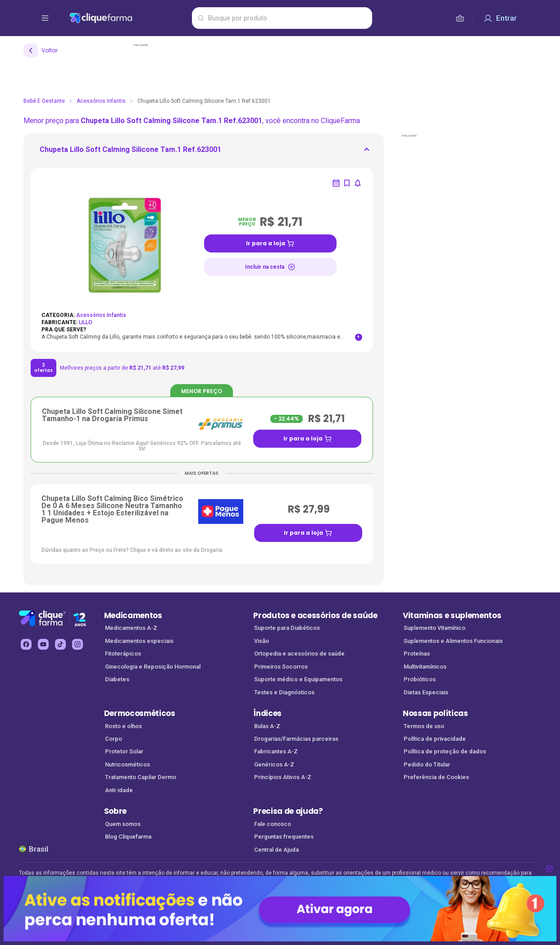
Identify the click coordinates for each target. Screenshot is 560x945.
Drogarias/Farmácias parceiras (296, 739)
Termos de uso (424, 726)
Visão (262, 641)
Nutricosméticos (127, 764)
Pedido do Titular (427, 764)
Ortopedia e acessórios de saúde (299, 654)
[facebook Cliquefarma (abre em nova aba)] (26, 644)
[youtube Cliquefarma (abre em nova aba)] (43, 644)
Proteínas (417, 654)
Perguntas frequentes (284, 837)
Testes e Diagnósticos (284, 692)
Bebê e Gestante (44, 101)
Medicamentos (133, 615)
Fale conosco (273, 824)
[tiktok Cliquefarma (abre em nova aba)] (60, 644)
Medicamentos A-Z (131, 628)
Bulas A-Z (267, 726)
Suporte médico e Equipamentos (298, 679)
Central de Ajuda (276, 850)
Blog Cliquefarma (128, 837)
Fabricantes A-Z (276, 751)
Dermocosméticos (140, 713)
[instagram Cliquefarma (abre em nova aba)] (77, 644)
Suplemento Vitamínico (435, 628)
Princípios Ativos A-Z (283, 777)
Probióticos (420, 679)
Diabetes (117, 679)
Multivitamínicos (425, 667)
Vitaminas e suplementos (452, 615)
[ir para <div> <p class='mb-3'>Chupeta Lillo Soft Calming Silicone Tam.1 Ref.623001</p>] (130, 152)
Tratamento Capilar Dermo (141, 777)
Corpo (114, 739)
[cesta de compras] (460, 18)
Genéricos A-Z (274, 764)
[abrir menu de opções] (45, 18)
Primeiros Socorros (281, 667)
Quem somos (123, 824)
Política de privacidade (435, 739)
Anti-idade (119, 790)
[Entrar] (500, 18)
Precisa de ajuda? (288, 811)
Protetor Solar (124, 751)
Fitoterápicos (123, 654)
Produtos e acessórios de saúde (315, 615)
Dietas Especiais (426, 692)
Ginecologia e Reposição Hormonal (153, 667)
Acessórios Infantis (101, 101)
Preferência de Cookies (436, 777)
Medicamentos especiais (139, 641)
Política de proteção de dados (445, 751)
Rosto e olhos (123, 726)
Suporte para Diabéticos (287, 628)
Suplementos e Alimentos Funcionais (453, 641)
